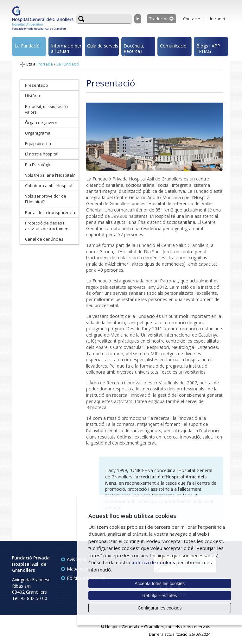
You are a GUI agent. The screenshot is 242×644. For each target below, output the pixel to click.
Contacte (192, 19)
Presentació (37, 85)
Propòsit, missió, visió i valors (46, 109)
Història (32, 96)
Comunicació (173, 46)
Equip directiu (38, 143)
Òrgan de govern (41, 123)
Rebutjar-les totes (160, 596)
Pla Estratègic (38, 165)
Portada (45, 64)
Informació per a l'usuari (66, 48)
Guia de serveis (103, 46)
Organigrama (38, 133)
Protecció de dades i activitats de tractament (47, 226)
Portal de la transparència (50, 212)
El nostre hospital (42, 154)
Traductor (159, 19)
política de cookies (153, 562)
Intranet (218, 19)
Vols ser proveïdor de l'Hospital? (46, 199)
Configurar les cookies (160, 608)
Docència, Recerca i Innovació (134, 50)
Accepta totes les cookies (160, 584)
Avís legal (76, 559)
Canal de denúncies (44, 239)
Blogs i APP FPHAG (208, 48)
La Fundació (27, 46)
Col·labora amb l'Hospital (49, 186)
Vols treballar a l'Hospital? (50, 175)
